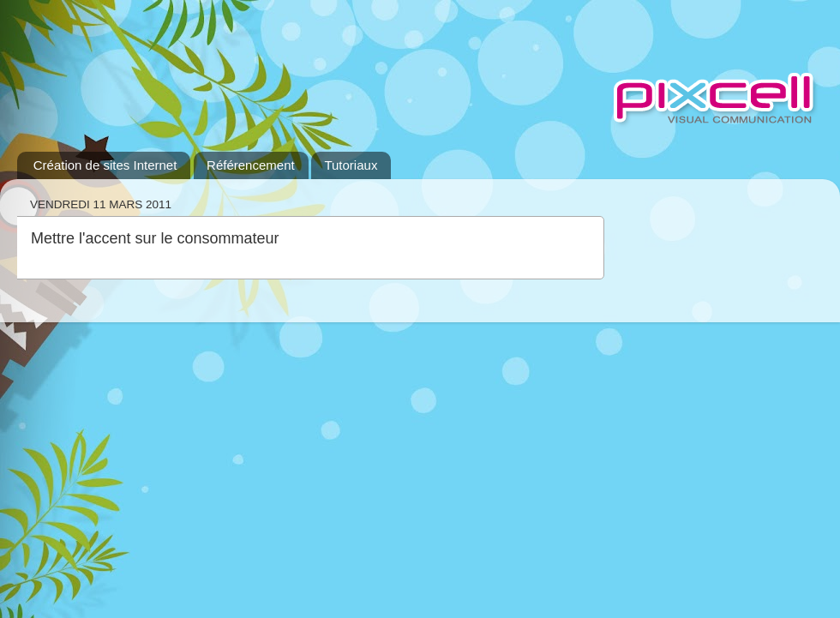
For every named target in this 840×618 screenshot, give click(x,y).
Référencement (251, 165)
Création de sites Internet (105, 165)
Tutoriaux (351, 165)
